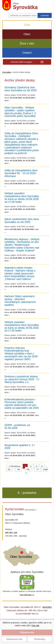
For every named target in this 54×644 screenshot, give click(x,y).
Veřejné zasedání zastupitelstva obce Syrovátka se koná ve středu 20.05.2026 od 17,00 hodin (22, 326)
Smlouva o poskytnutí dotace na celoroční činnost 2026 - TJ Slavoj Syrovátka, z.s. (22, 379)
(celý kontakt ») (30, 510)
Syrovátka (7, 72)
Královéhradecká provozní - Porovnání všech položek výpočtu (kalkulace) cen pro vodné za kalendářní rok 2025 (22, 404)
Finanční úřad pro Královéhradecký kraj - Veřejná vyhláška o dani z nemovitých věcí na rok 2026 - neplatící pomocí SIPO (22, 354)
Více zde (35, 625)
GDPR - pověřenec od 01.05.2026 (17, 427)
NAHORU (47, 607)
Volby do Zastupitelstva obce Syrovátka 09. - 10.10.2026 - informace (21, 173)
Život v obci (27, 43)
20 (9, 469)
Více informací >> (27, 595)
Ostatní (27, 53)
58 (28, 469)
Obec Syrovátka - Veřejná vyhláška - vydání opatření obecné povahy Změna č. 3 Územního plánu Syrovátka (20, 112)
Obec (27, 34)
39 (19, 469)
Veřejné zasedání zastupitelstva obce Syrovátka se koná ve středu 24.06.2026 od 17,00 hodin (22, 198)
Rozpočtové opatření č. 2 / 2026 (20, 447)
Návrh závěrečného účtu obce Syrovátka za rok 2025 (22, 221)
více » (7, 100)
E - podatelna (27, 493)
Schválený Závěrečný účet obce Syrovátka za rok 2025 (21, 89)
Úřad (27, 25)
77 (38, 469)
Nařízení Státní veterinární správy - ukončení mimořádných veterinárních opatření (20, 301)
